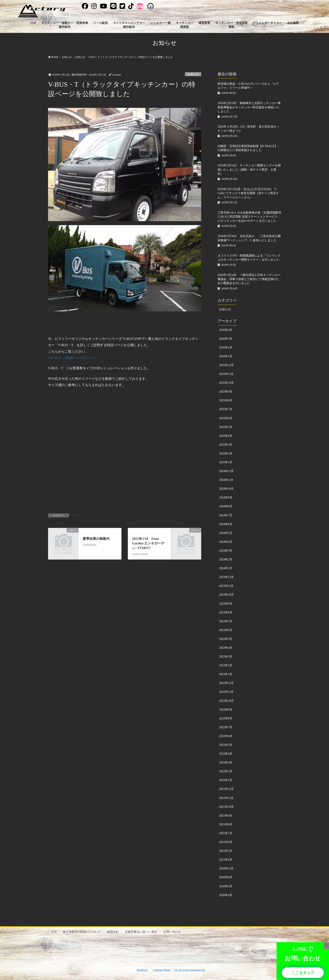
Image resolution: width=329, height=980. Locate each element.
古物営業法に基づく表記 (141, 932)
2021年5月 (226, 851)
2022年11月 (226, 692)
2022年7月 (226, 727)
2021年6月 (226, 842)
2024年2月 (226, 559)
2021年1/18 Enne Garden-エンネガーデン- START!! (148, 543)
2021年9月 (226, 816)
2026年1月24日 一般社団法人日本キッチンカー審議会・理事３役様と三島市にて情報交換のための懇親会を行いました (249, 279)
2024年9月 (226, 498)
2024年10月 (226, 489)
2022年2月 (226, 771)
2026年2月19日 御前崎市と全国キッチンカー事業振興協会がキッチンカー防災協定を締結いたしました (249, 107)
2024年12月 (226, 471)
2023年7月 (226, 621)
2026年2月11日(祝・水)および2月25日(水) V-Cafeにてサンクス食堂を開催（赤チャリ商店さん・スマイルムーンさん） (248, 193)
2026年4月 (226, 330)
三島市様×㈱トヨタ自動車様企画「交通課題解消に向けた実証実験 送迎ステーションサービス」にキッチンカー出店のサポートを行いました (249, 217)
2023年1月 (226, 674)
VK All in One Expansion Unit (189, 970)
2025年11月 (226, 374)
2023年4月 (226, 648)
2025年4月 (226, 436)
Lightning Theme (162, 970)
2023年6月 (226, 630)
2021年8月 (226, 824)
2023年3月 (226, 657)
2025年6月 (226, 418)
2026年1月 (226, 356)
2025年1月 (226, 462)
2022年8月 (226, 718)
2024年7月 (226, 515)
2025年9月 (226, 392)
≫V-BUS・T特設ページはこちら (72, 358)
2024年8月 (226, 506)
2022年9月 (226, 710)
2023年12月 (226, 577)
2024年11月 (226, 480)
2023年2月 (226, 665)
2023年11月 (226, 586)
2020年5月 (226, 886)
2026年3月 (226, 339)
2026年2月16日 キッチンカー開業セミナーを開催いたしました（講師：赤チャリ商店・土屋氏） (249, 170)
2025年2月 (226, 453)
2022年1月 (226, 780)
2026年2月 (226, 348)
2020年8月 (226, 877)
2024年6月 (226, 524)
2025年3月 (226, 445)
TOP (54, 932)
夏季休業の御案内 (96, 539)
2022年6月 (226, 736)
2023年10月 (226, 595)
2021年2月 (226, 860)
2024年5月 (226, 533)
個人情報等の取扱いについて (82, 932)
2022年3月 (226, 763)
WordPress (142, 970)
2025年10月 (226, 383)
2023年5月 (226, 639)
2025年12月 (226, 365)
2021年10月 (226, 807)
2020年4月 (226, 895)
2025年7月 (226, 409)
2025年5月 (226, 427)
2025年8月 (226, 400)
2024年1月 (226, 568)
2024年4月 (226, 542)
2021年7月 (226, 833)
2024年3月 (226, 551)
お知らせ (193, 74)
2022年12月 (226, 683)
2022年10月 (226, 701)
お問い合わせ (172, 932)
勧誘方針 (113, 932)
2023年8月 (226, 613)
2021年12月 (226, 789)
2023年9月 (226, 604)
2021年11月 (226, 798)
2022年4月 (226, 754)
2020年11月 (226, 868)
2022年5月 (226, 745)
